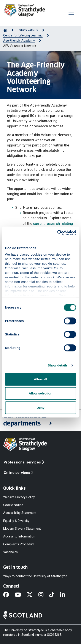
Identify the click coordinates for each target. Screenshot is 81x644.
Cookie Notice (13, 505)
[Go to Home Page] (5, 30)
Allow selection (40, 393)
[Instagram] (44, 595)
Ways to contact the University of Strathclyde (35, 576)
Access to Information (19, 536)
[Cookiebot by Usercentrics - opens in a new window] (58, 233)
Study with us (28, 30)
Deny (40, 408)
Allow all (40, 379)
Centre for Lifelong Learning (23, 35)
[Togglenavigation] (71, 13)
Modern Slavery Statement (22, 528)
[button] (40, 420)
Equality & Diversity (16, 521)
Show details (58, 365)
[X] (33, 595)
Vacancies (10, 552)
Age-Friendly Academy (19, 41)
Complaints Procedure (19, 544)
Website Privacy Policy (19, 497)
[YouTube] (21, 595)
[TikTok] (55, 595)
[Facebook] (9, 595)
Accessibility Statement (20, 513)
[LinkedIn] (65, 595)
